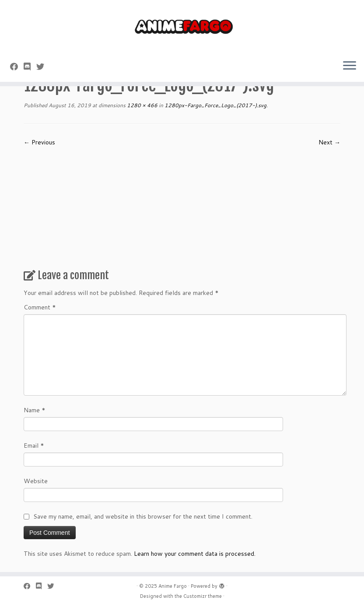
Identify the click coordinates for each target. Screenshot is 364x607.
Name (35, 410)
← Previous (39, 142)
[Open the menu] (350, 66)
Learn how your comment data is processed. (195, 554)
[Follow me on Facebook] (17, 67)
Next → (329, 142)
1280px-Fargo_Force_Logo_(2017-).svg (215, 105)
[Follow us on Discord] (30, 67)
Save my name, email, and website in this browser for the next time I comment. (143, 516)
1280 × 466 (142, 105)
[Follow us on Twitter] (43, 67)
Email (34, 446)
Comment (40, 307)
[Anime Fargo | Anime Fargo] (182, 26)
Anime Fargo (173, 586)
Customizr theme (203, 596)
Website (36, 481)
